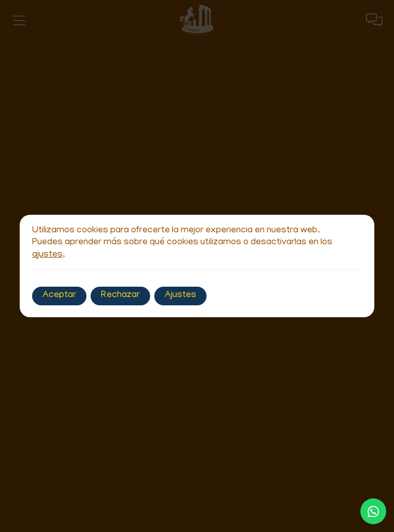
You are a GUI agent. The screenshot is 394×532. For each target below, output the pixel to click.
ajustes (47, 255)
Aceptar (59, 295)
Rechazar (120, 295)
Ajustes (180, 295)
